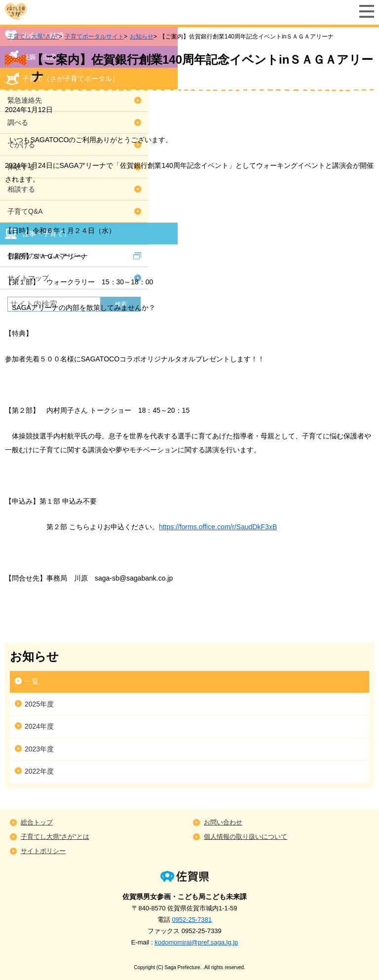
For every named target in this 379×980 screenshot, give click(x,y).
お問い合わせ (223, 822)
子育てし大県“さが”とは (55, 837)
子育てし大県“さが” (33, 37)
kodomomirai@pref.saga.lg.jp (196, 942)
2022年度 (39, 771)
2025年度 (39, 704)
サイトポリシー (43, 851)
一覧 (32, 681)
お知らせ (142, 37)
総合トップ (37, 822)
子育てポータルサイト (94, 37)
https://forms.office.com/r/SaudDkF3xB (218, 527)
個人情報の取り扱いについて (246, 837)
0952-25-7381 (192, 920)
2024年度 (39, 726)
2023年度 (39, 749)
